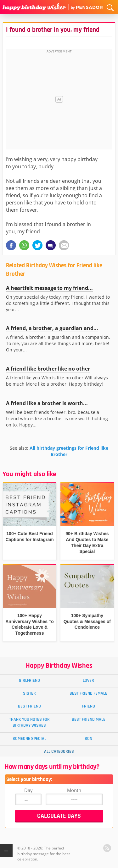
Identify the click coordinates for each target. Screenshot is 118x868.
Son (88, 739)
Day (28, 790)
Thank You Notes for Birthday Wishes (29, 722)
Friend (89, 706)
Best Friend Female (88, 693)
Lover (88, 681)
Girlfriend (29, 681)
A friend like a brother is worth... (47, 403)
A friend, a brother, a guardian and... (52, 328)
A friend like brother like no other (48, 369)
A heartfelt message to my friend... (49, 288)
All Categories (59, 751)
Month (74, 790)
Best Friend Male (89, 719)
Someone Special (29, 739)
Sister (29, 693)
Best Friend (29, 706)
